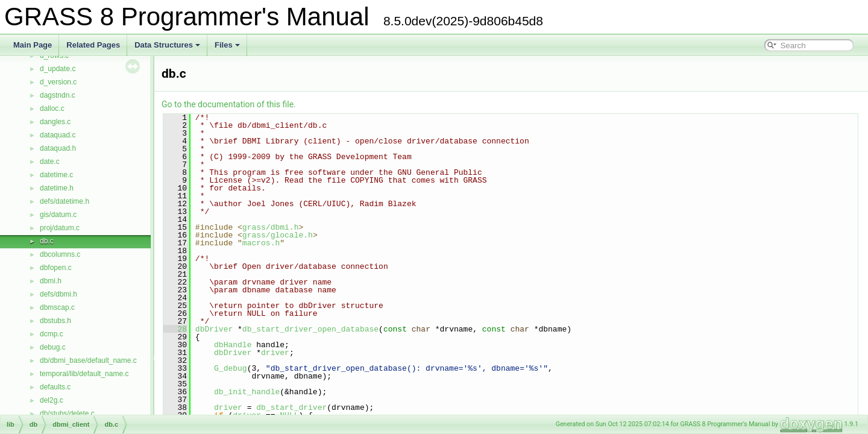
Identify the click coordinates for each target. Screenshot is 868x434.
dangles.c (55, 122)
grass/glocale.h (278, 235)
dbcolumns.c (60, 254)
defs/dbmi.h (58, 294)
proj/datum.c (60, 228)
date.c (50, 162)
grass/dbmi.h (271, 227)
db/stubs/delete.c (67, 414)
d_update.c (58, 69)
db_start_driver (291, 407)
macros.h (261, 243)
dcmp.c (52, 334)
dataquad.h (58, 148)
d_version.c (58, 82)
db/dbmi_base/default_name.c (88, 360)
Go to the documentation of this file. (229, 104)
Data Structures (167, 45)
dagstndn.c (58, 95)
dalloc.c (52, 108)
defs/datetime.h (64, 201)
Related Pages (93, 45)
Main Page (33, 45)
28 (175, 329)
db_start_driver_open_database (310, 329)
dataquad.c (58, 135)
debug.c (53, 347)
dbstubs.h (55, 321)
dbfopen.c (56, 268)
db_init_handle (247, 392)
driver (275, 353)
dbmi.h (51, 281)
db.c (47, 241)
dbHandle (233, 345)
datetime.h (57, 188)
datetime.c (56, 175)
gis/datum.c (58, 215)
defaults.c (55, 387)
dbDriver (214, 329)
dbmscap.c (57, 307)
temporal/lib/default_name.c (84, 374)
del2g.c (52, 400)
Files (227, 45)
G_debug (231, 368)
